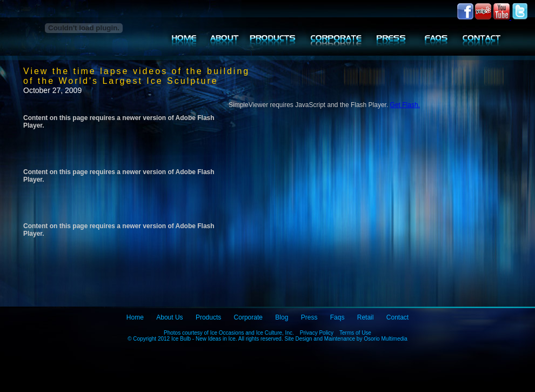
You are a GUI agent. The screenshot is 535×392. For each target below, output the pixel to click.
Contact (397, 317)
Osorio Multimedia (386, 339)
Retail (366, 317)
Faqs (337, 317)
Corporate (248, 317)
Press (309, 317)
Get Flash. (405, 105)
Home (135, 317)
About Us (169, 317)
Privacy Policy (317, 333)
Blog (282, 317)
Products (208, 317)
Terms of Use (355, 333)
